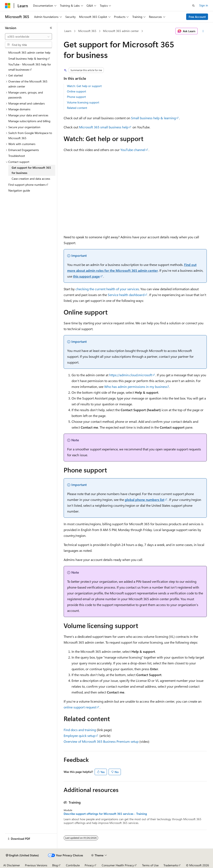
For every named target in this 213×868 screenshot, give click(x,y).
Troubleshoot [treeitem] (17, 156)
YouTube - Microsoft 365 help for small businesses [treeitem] (30, 67)
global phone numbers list (145, 500)
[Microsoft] (8, 6)
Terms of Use (150, 865)
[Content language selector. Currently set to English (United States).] (22, 855)
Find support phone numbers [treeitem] (27, 185)
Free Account (197, 17)
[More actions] (203, 31)
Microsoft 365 (87, 31)
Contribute (73, 865)
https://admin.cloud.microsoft (131, 375)
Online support (77, 91)
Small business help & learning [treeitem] (28, 58)
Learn (68, 31)
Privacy (89, 865)
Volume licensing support (83, 102)
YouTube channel (133, 150)
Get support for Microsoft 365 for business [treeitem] (31, 170)
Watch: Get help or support (84, 86)
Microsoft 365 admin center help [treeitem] (29, 52)
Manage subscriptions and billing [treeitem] (29, 121)
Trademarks (171, 865)
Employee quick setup (79, 736)
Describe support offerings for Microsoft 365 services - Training (105, 814)
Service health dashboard (126, 295)
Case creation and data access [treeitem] (31, 179)
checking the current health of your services (107, 289)
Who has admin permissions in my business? (137, 387)
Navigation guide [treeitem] (19, 190)
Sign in (204, 5)
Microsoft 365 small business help (104, 127)
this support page (86, 276)
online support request (80, 707)
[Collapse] (51, 28)
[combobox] (28, 37)
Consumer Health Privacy (118, 865)
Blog (55, 865)
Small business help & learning (153, 118)
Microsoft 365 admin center (121, 31)
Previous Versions (36, 865)
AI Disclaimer (12, 865)
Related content (77, 108)
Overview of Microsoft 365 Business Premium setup (101, 741)
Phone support (76, 97)
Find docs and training (80, 730)
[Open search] (193, 6)
